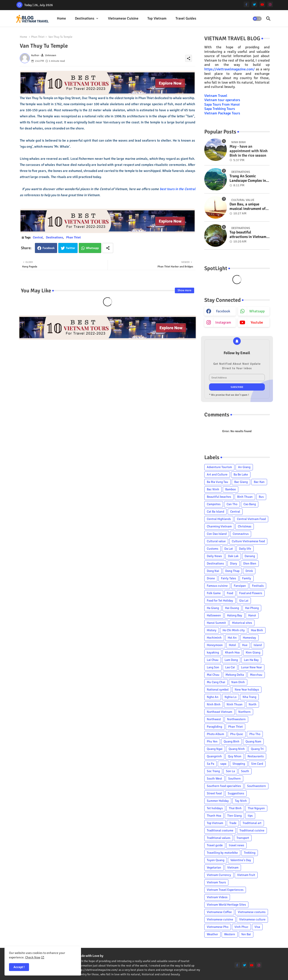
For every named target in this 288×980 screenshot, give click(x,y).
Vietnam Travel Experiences (225, 890)
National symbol (218, 690)
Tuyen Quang (216, 860)
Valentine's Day (241, 860)
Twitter (71, 248)
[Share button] (108, 248)
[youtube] (262, 4)
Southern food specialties (224, 786)
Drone (211, 578)
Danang (250, 556)
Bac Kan (259, 482)
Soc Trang (213, 771)
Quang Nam (253, 741)
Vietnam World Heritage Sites (226, 905)
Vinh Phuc (241, 927)
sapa (223, 764)
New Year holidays (247, 690)
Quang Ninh (237, 749)
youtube (257, 322)
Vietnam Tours (216, 882)
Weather (212, 934)
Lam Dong (231, 660)
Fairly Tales (228, 578)
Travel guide (215, 845)
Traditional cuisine (252, 830)
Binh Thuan (245, 497)
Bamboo (231, 489)
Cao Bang (250, 504)
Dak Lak (233, 556)
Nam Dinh (238, 682)
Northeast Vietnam (219, 712)
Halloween (214, 615)
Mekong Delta (235, 675)
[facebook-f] (246, 4)
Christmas (245, 526)
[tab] (61, 19)
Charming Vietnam (219, 526)
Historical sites (242, 623)
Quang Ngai (215, 749)
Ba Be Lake (241, 474)
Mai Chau (213, 675)
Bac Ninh (213, 489)
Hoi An (232, 638)
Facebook (49, 248)
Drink (249, 571)
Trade (233, 823)
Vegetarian (214, 868)
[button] (257, 19)
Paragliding (214, 727)
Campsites (214, 504)
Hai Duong (232, 608)
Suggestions (236, 793)
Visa (257, 927)
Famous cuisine (217, 586)
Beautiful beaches (219, 497)
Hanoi (252, 615)
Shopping (239, 764)
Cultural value (216, 541)
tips (250, 816)
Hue (245, 645)
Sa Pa (210, 764)
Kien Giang (253, 652)
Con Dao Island (217, 534)
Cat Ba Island (215, 512)
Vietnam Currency (219, 875)
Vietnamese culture (252, 919)
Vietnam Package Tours (222, 113)
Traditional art (252, 823)
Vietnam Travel (216, 96)
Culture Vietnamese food (248, 541)
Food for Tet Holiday (220, 601)
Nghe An (213, 697)
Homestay (249, 638)
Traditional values (219, 838)
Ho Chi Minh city (234, 630)
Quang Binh (232, 741)
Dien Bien (250, 563)
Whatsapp (92, 248)
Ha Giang (213, 608)
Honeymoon (215, 645)
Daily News (214, 556)
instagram (223, 322)
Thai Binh (235, 808)
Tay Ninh (241, 801)
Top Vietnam (157, 18)
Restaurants (256, 756)
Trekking (250, 853)
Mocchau (256, 675)
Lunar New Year (251, 667)
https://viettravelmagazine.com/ (229, 69)
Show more (184, 290)
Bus (261, 497)
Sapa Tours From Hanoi (222, 104)
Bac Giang (241, 482)
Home (61, 18)
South (245, 771)
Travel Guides (186, 18)
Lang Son (213, 667)
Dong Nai (213, 571)
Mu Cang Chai (216, 682)
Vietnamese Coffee (219, 912)
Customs (213, 549)
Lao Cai (230, 667)
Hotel (232, 645)
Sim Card (257, 764)
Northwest (214, 719)
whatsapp (257, 311)
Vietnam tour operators (222, 100)
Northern (244, 712)
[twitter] (254, 4)
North (253, 704)
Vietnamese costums (252, 912)
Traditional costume (220, 830)
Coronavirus (241, 534)
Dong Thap (232, 571)
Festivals (258, 586)
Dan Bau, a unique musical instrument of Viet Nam (247, 207)
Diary (234, 563)
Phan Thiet (38, 37)
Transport (243, 838)
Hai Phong (252, 608)
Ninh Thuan (235, 704)
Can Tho (232, 504)
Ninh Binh (214, 704)
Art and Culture (217, 474)
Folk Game (214, 593)
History (212, 630)
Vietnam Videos (217, 897)
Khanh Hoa (232, 652)
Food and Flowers (251, 593)
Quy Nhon (235, 756)
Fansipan (240, 586)
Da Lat (229, 549)
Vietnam (233, 868)
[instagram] (270, 4)
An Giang (244, 467)
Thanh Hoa (214, 816)
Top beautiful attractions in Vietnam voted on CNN (248, 235)
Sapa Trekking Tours (220, 109)
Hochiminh (214, 638)
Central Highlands (219, 519)
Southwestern (256, 786)
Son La (230, 771)
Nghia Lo (231, 697)
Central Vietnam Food (251, 519)
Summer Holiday (218, 801)
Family (247, 578)
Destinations (85, 18)
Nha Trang (249, 697)
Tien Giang (234, 816)
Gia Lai (244, 601)
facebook (223, 311)
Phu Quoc (237, 734)
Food (230, 593)
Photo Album (215, 734)
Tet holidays (215, 808)
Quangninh (214, 756)
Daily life (245, 549)
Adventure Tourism (219, 467)
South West (214, 779)
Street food (214, 793)
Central (38, 237)
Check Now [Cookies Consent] (33, 957)
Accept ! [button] (19, 967)
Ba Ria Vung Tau (217, 482)
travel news (236, 845)
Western (230, 934)
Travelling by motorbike (222, 853)
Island (258, 645)
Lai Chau (213, 660)
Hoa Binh (257, 630)
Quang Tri (257, 749)
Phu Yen (212, 741)
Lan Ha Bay (251, 660)
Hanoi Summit (216, 623)
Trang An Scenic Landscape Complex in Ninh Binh (248, 179)
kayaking (213, 652)
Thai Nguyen (256, 808)
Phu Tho (255, 734)
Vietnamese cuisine (123, 18)
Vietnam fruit (246, 875)
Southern (234, 779)
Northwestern (236, 719)
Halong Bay (235, 615)
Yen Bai (246, 934)
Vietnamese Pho (218, 927)
